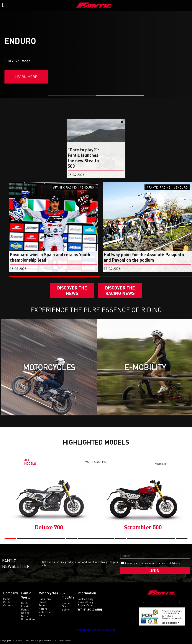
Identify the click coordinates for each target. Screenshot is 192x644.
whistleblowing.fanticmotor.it (96, 630)
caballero (45, 599)
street (42, 602)
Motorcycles (95, 462)
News (25, 616)
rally (42, 615)
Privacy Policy (85, 602)
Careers (8, 605)
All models (30, 462)
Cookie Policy (85, 599)
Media (7, 599)
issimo (66, 610)
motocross (45, 612)
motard (43, 609)
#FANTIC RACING (65, 187)
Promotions (28, 619)
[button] (72, 96)
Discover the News (72, 290)
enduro (43, 605)
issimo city (66, 605)
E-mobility (161, 462)
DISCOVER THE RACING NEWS (120, 290)
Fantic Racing (25, 611)
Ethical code (85, 605)
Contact (8, 602)
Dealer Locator (26, 605)
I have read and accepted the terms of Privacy (153, 563)
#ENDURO (87, 187)
